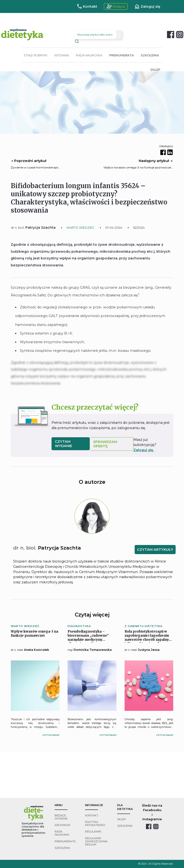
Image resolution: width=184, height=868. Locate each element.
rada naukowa (62, 833)
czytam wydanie (63, 444)
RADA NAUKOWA (89, 55)
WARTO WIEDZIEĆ (80, 228)
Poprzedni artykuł (29, 161)
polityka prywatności (95, 824)
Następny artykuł (156, 161)
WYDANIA (62, 55)
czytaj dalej (51, 735)
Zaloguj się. (144, 450)
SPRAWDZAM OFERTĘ (105, 444)
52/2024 (139, 228)
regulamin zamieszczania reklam (96, 841)
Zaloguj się (147, 6)
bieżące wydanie (61, 817)
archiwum (62, 825)
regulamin (93, 832)
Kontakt (87, 6)
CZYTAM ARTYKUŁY (155, 550)
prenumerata (65, 841)
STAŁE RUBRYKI (35, 55)
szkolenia (62, 848)
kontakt (92, 816)
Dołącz (116, 6)
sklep (121, 819)
